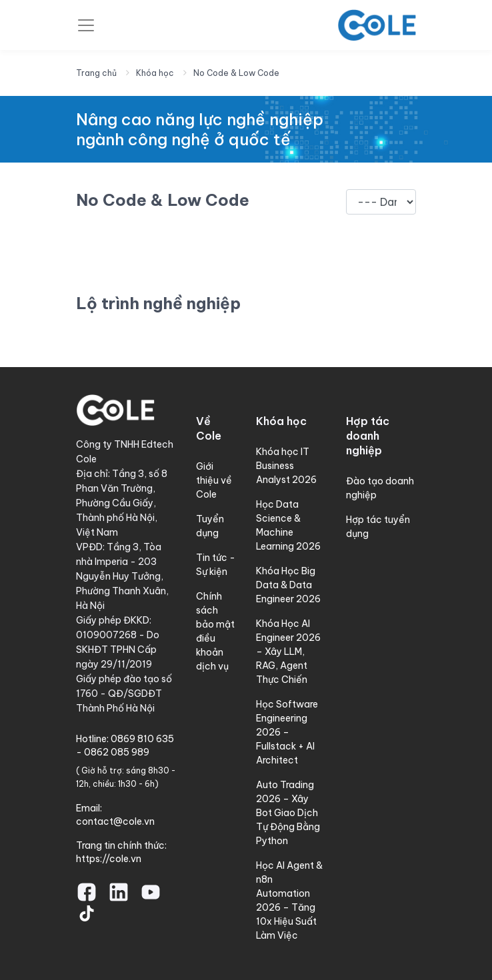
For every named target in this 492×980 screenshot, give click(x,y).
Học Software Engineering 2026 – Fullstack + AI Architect (287, 732)
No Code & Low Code (236, 73)
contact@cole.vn (115, 821)
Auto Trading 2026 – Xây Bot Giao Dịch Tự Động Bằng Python (288, 813)
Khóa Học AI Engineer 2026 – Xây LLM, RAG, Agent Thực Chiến (288, 652)
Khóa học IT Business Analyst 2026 (286, 466)
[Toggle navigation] (86, 25)
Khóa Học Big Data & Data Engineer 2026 (288, 585)
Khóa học (155, 73)
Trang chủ (96, 73)
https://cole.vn (109, 859)
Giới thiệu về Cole (214, 480)
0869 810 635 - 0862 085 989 (125, 745)
